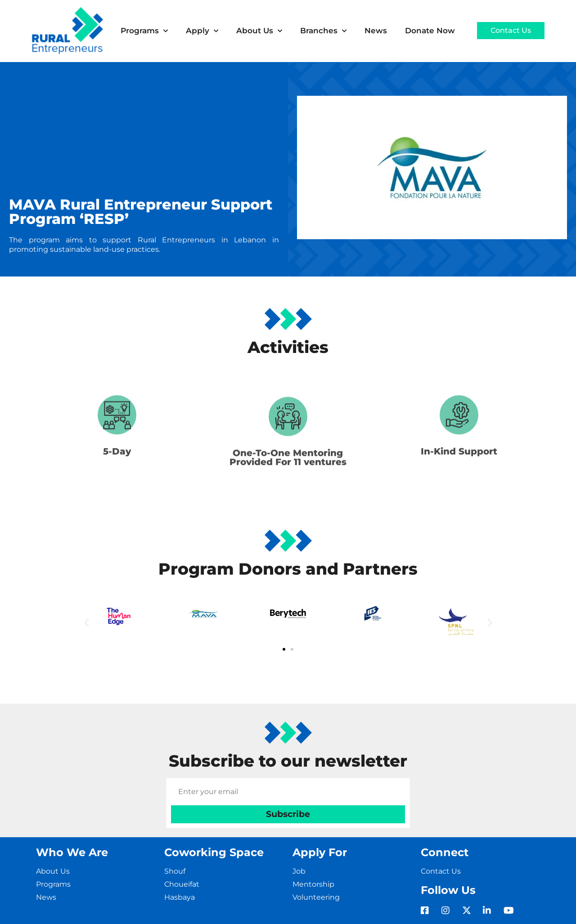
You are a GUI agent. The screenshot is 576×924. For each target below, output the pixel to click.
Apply (202, 31)
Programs (144, 31)
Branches (323, 31)
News (376, 31)
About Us (259, 31)
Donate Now (430, 31)
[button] (87, 622)
